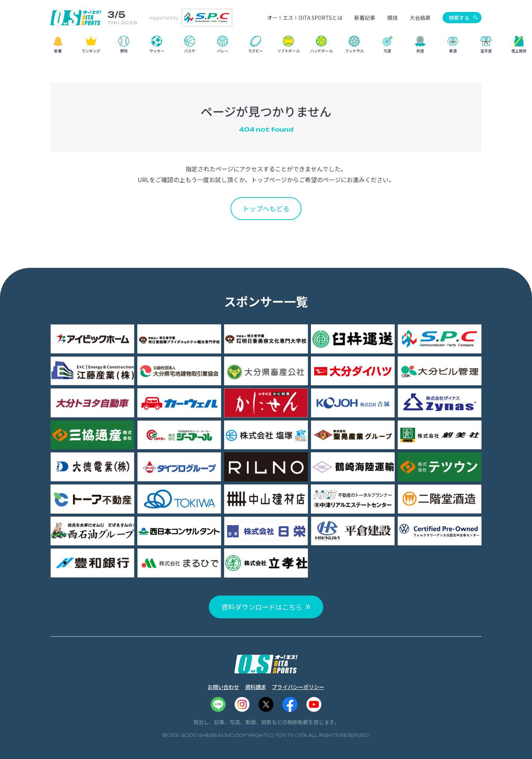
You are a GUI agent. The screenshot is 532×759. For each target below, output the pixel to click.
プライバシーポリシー (298, 687)
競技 (392, 18)
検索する (459, 18)
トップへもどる (266, 208)
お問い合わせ (223, 687)
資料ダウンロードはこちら (262, 607)
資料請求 (256, 687)
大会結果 (420, 18)
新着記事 (365, 18)
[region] (266, 47)
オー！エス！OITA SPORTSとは (305, 18)
